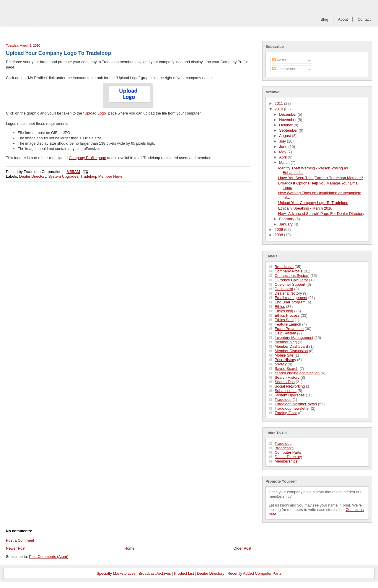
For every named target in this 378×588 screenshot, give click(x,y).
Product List (184, 573)
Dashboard (284, 289)
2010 (279, 109)
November (288, 120)
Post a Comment (20, 540)
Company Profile (289, 271)
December (288, 114)
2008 (279, 235)
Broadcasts (284, 267)
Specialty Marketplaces (116, 573)
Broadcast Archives (155, 573)
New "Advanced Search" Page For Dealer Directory (321, 214)
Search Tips (285, 382)
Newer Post (16, 548)
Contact (364, 19)
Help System (285, 333)
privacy (281, 364)
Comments (283, 69)
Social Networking (290, 386)
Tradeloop (283, 400)
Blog (325, 19)
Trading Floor (286, 413)
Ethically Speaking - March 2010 (305, 208)
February (287, 219)
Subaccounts (286, 391)
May (283, 152)
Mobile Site (284, 355)
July (283, 141)
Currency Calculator (291, 280)
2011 (279, 103)
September (289, 130)
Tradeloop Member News (296, 404)
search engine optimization (297, 373)
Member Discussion (291, 351)
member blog (286, 342)
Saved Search (286, 369)
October (286, 125)
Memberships (286, 461)
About (343, 19)
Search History (287, 377)
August (285, 136)
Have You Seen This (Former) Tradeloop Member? (321, 178)
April (283, 157)
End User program (290, 302)
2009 (279, 230)
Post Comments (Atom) (49, 557)
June (284, 147)
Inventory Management (294, 338)
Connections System (292, 276)
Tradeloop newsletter (292, 408)
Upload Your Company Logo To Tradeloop (313, 203)
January (286, 224)
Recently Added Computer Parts (254, 573)
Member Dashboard (291, 346)
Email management (291, 298)
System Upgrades (290, 395)
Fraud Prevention (289, 329)
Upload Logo (95, 113)
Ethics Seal (284, 320)
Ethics (280, 307)
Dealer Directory (288, 293)
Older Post (242, 548)
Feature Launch (288, 324)
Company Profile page (88, 158)
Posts (279, 60)
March (285, 162)
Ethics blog (284, 311)
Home (129, 548)
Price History (285, 360)
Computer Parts (288, 452)
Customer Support (290, 284)
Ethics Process (287, 315)
